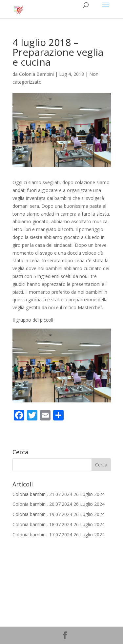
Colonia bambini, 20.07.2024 (42, 504)
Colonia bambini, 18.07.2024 (42, 524)
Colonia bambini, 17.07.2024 (42, 535)
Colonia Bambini (36, 74)
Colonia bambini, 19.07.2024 (42, 514)
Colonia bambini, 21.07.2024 (42, 494)
